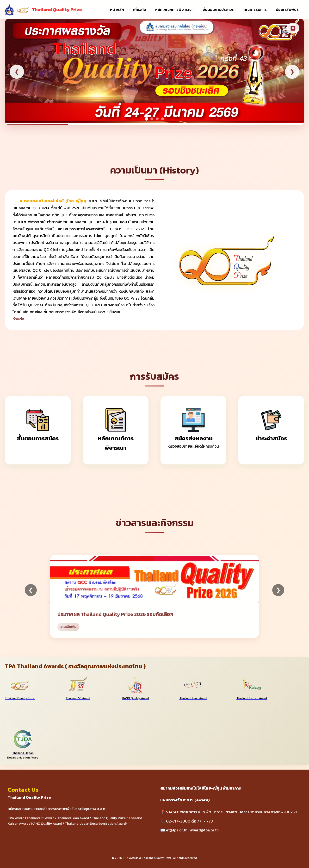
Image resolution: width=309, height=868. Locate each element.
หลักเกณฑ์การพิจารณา (174, 9)
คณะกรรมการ (255, 9)
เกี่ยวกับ (140, 9)
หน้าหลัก (117, 9)
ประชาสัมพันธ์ (287, 9)
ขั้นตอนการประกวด (219, 9)
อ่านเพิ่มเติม (68, 633)
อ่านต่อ (18, 319)
